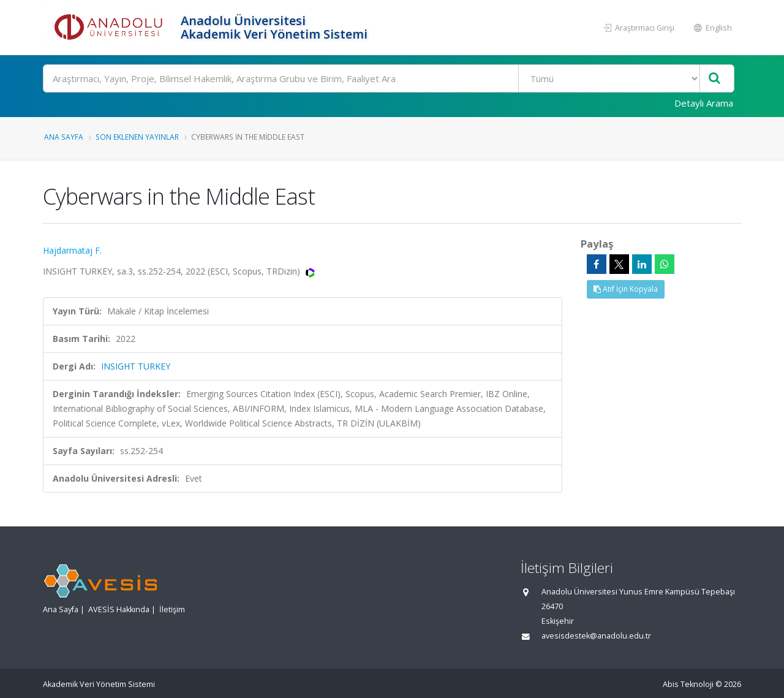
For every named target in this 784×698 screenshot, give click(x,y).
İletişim (172, 609)
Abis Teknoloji (688, 684)
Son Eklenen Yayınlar (137, 137)
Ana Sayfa (64, 137)
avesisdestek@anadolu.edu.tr (596, 636)
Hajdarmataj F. (72, 250)
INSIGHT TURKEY (136, 366)
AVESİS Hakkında (119, 609)
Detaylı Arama (704, 103)
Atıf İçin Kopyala (626, 289)
